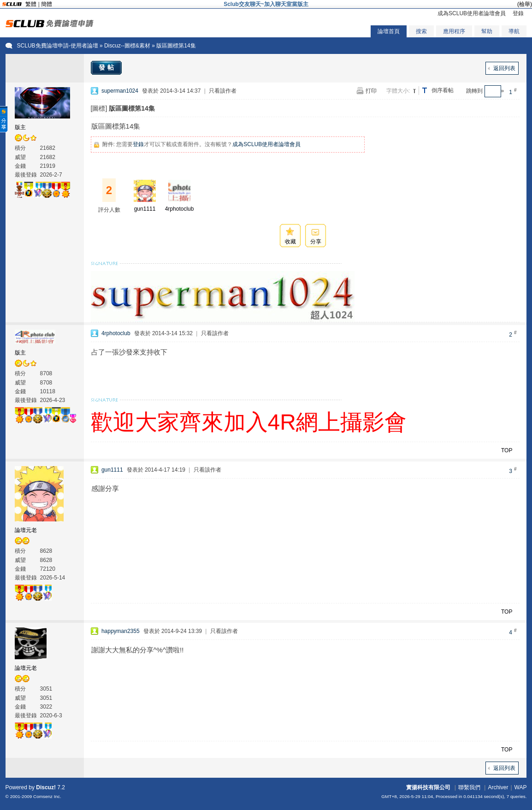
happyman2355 (121, 631)
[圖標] (99, 108)
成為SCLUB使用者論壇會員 (472, 13)
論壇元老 (26, 530)
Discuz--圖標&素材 (127, 46)
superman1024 (120, 91)
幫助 (487, 31)
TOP (507, 450)
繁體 (31, 4)
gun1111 (145, 209)
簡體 (47, 4)
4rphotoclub (180, 209)
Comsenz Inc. (47, 796)
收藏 (290, 242)
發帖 (107, 67)
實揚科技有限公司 (428, 787)
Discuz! (46, 787)
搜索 (421, 31)
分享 (316, 242)
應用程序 (454, 31)
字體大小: (398, 91)
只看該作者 (223, 91)
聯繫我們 (469, 787)
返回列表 (504, 68)
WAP (521, 787)
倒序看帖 (443, 90)
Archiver (498, 787)
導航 (514, 31)
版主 (20, 127)
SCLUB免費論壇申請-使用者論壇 (58, 46)
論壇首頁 (389, 31)
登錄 (518, 13)
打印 (371, 91)
